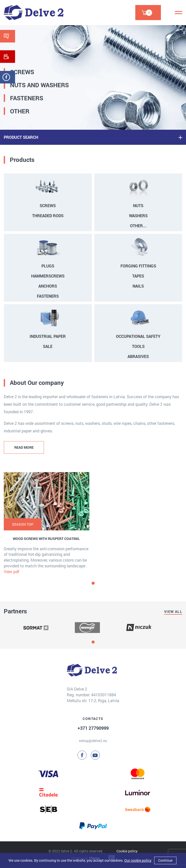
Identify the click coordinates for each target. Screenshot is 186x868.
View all (173, 611)
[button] (93, 583)
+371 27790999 (93, 728)
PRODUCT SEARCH (21, 137)
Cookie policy (127, 851)
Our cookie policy (138, 860)
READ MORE (24, 447)
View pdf (12, 572)
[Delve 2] (34, 13)
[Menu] (178, 13)
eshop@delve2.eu (93, 741)
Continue (165, 860)
